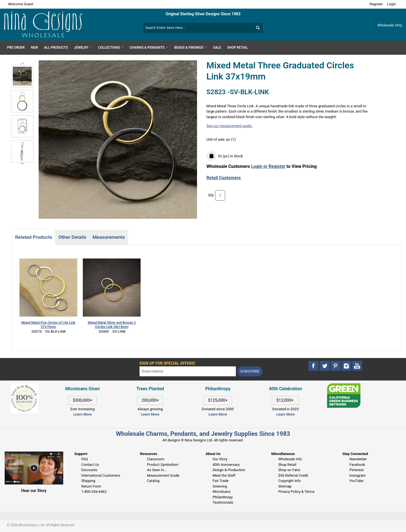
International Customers (101, 475)
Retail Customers (224, 178)
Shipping (88, 481)
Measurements (109, 237)
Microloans (222, 492)
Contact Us (90, 465)
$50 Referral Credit (293, 475)
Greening (220, 486)
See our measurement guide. (230, 126)
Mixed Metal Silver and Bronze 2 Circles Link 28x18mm (112, 325)
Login (391, 4)
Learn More (83, 414)
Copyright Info (289, 481)
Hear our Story (34, 491)
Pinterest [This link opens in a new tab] (357, 470)
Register (376, 4)
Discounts (89, 470)
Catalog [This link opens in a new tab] (153, 481)
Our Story (220, 459)
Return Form (91, 486)
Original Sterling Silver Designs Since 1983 (203, 14)
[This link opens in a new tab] (344, 386)
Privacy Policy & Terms (296, 492)
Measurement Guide (163, 475)
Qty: (211, 195)
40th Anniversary (226, 465)
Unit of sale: (216, 139)
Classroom (156, 459)
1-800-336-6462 (94, 492)
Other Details (72, 237)
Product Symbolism (163, 465)
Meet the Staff (224, 475)
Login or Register (268, 166)
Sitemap (285, 486)
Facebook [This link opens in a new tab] (357, 465)
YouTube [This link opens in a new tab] (356, 481)
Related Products (34, 237)
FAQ (85, 459)
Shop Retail (287, 465)
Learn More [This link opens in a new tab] (150, 414)
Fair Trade (221, 481)
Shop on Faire (289, 470)
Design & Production (229, 470)
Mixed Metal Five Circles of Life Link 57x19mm (48, 325)
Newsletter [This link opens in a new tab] (358, 459)
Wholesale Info (290, 459)
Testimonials (223, 502)
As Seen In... (157, 470)
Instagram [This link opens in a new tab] (358, 475)
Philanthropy (223, 497)
